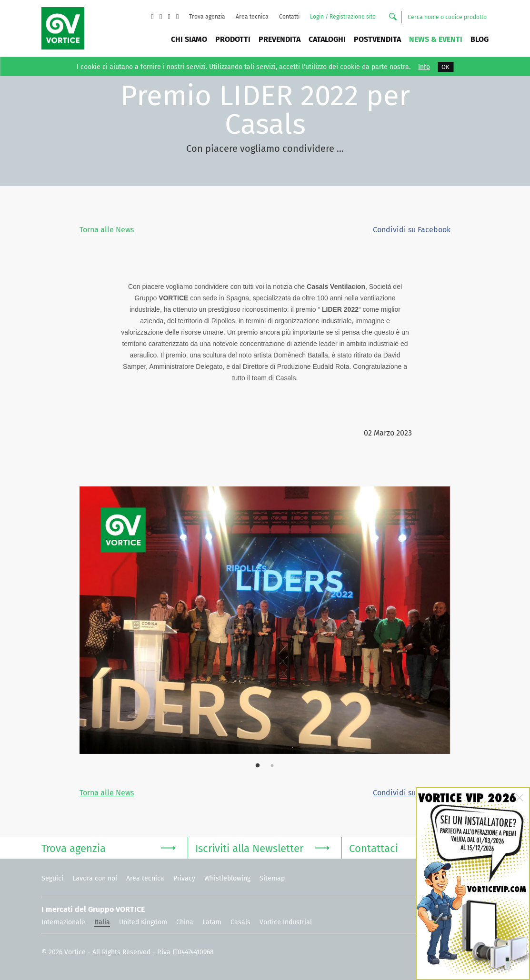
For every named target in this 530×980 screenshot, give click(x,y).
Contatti (289, 17)
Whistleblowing (227, 878)
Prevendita (280, 39)
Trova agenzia (207, 17)
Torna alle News (107, 230)
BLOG (480, 39)
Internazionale (63, 922)
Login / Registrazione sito (343, 17)
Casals (240, 922)
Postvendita (377, 39)
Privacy (184, 878)
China (185, 922)
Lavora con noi (95, 878)
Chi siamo (189, 39)
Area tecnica (252, 17)
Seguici (52, 878)
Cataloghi (327, 39)
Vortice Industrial (286, 922)
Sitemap (272, 878)
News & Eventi (436, 39)
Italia (102, 922)
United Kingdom (143, 922)
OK (445, 67)
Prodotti (233, 39)
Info (424, 67)
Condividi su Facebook (412, 230)
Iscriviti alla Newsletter (262, 847)
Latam (212, 922)
